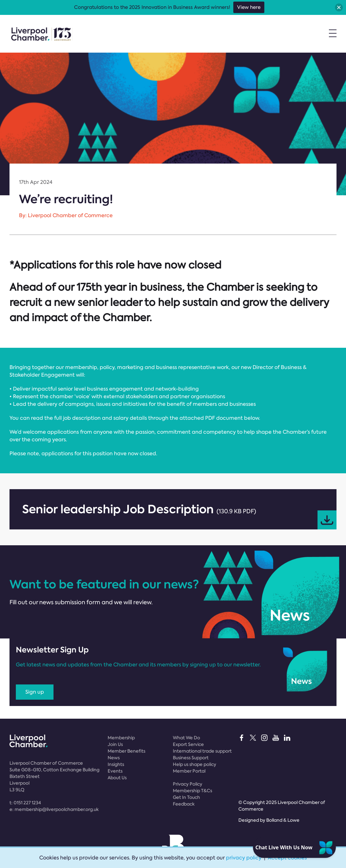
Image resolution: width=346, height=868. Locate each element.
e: (54, 809)
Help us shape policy (195, 764)
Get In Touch (186, 797)
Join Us (115, 744)
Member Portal (189, 771)
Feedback (184, 804)
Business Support (191, 758)
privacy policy (244, 858)
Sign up (35, 692)
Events (115, 771)
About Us (117, 778)
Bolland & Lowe (283, 820)
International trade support (202, 751)
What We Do (186, 738)
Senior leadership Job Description (179, 515)
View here (249, 7)
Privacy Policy (188, 784)
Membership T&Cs (192, 791)
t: (25, 803)
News (114, 758)
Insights (116, 764)
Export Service (188, 744)
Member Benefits (126, 751)
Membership (121, 738)
